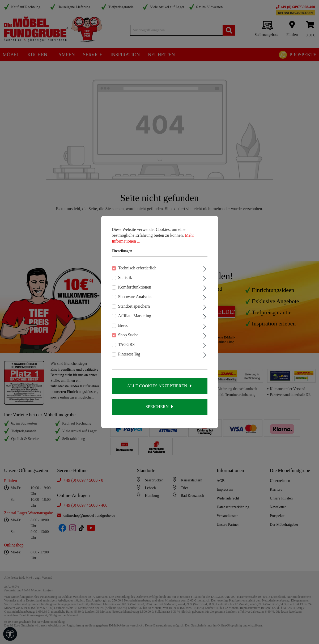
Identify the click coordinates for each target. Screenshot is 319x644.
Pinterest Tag (129, 354)
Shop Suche (128, 335)
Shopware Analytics (135, 297)
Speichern (157, 407)
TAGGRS (127, 344)
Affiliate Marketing (135, 316)
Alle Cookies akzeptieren (157, 386)
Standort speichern (134, 306)
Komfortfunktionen (135, 287)
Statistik (125, 277)
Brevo (123, 325)
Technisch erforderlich (137, 268)
